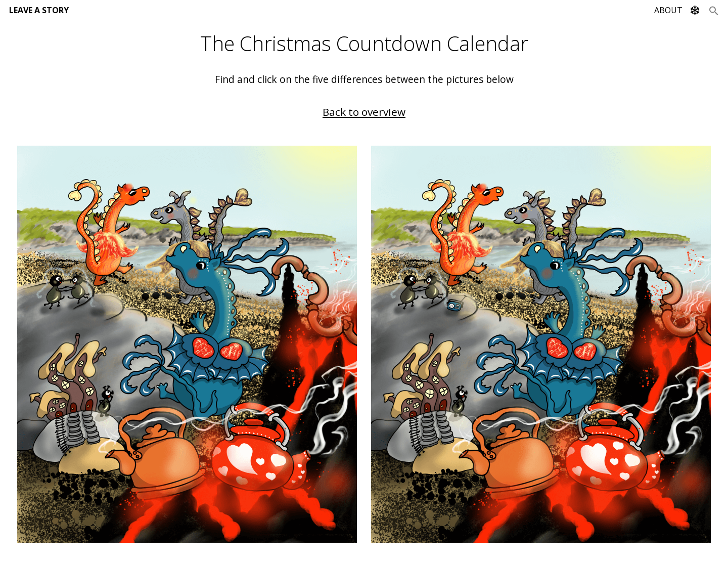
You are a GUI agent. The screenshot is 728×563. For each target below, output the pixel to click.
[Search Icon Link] (714, 10)
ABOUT (668, 10)
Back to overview (364, 112)
